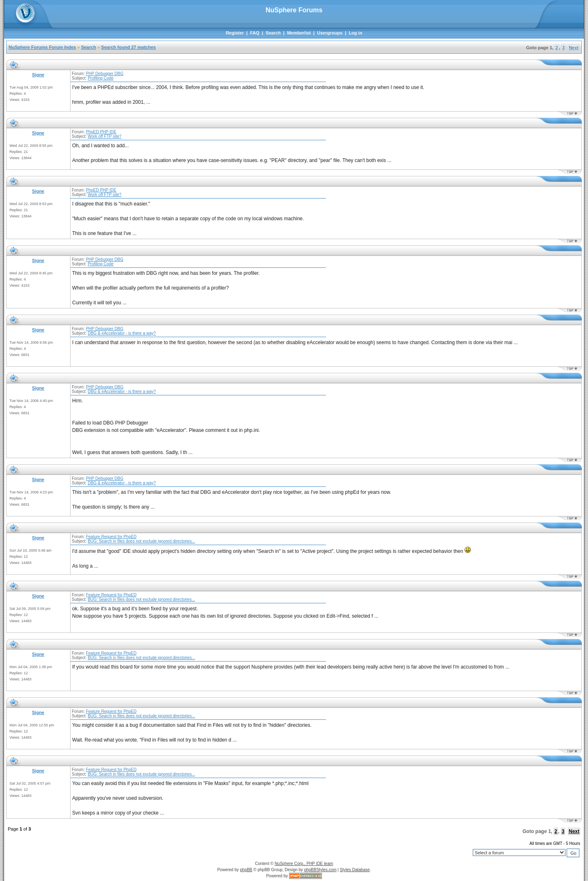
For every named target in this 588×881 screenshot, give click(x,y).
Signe (38, 75)
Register (235, 33)
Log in (355, 33)
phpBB (246, 870)
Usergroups (330, 33)
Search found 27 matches (129, 47)
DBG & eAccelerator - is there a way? (122, 333)
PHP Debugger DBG (105, 74)
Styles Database (355, 870)
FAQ (255, 33)
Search (273, 33)
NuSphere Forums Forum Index (42, 47)
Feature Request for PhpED (111, 537)
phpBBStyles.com (320, 870)
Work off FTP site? (105, 136)
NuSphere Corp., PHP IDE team (304, 864)
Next (574, 48)
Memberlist (299, 33)
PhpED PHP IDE (101, 132)
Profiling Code (101, 78)
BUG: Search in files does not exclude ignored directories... (141, 541)
